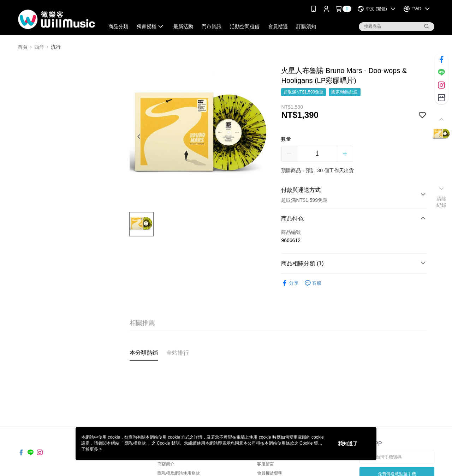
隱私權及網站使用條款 (179, 473)
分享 (290, 283)
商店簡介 (166, 464)
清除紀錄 (442, 202)
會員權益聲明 (270, 473)
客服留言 (266, 464)
